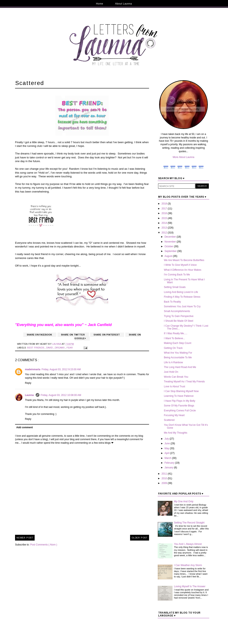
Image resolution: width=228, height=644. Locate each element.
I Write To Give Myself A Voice (180, 265)
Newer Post (25, 538)
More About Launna (184, 157)
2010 (165, 478)
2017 (165, 209)
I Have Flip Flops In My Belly (180, 401)
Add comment (25, 427)
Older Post (140, 538)
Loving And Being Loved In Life (181, 292)
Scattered (169, 420)
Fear (70, 348)
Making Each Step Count (178, 343)
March (168, 458)
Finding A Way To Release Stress (182, 297)
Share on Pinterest (107, 335)
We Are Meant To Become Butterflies (184, 260)
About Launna (123, 4)
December (171, 237)
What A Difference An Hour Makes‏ (183, 270)
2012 (165, 233)
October (169, 246)
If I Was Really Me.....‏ (176, 333)
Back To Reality (172, 302)
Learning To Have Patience (179, 396)
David (50, 348)
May (167, 448)
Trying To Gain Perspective (179, 316)
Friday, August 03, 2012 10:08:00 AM (61, 395)
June (167, 443)
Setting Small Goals (175, 287)
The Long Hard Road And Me (180, 367)
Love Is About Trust (175, 386)
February (170, 463)
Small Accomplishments (177, 311)
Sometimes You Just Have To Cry (182, 306)
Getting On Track (173, 348)
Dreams (60, 348)
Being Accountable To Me (178, 357)
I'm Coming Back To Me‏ (177, 275)
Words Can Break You (176, 377)
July (167, 439)
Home (100, 4)
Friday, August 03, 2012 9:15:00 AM (61, 369)
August (169, 256)
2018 (165, 204)
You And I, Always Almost (188, 544)
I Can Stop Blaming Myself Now (181, 391)
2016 (165, 213)
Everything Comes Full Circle (180, 411)
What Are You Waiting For (178, 353)
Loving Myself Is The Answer (190, 586)
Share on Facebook (40, 335)
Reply (28, 383)
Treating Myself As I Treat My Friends (184, 382)
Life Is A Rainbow (173, 362)
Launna (30, 395)
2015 (165, 218)
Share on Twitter (73, 335)
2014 (165, 223)
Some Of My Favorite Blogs (179, 406)
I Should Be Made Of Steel (179, 321)
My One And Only (184, 501)
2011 (165, 474)
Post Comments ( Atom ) (44, 545)
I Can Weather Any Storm (188, 565)
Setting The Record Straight (189, 523)
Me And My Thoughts (176, 433)
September (171, 251)
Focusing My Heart (174, 415)
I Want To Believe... (175, 338)
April (167, 453)
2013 (165, 228)
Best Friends (36, 348)
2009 (165, 483)
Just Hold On (171, 372)
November (171, 242)
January (169, 468)
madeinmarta (33, 369)
